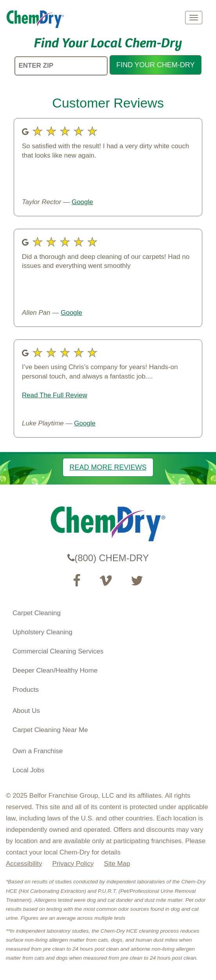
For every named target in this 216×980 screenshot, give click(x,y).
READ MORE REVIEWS (108, 467)
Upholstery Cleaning (42, 632)
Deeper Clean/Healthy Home (55, 670)
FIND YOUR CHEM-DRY (155, 65)
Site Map (117, 864)
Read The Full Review (55, 395)
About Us (26, 711)
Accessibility (24, 864)
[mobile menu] (194, 18)
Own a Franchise (38, 751)
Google (82, 202)
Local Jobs (28, 770)
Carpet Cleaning (37, 613)
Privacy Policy (73, 864)
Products (26, 690)
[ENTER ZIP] (61, 66)
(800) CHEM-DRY (108, 558)
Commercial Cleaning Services (58, 651)
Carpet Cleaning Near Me (50, 730)
